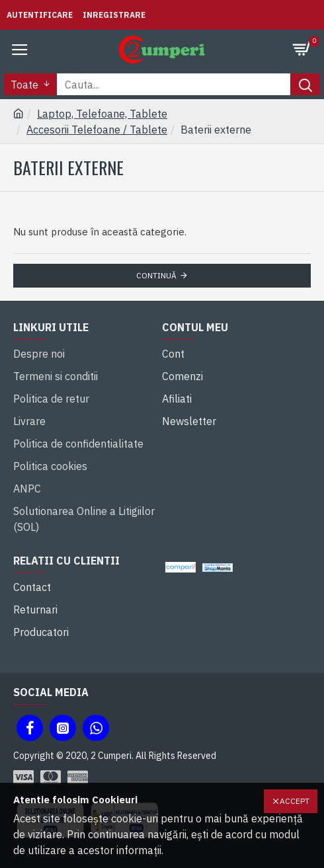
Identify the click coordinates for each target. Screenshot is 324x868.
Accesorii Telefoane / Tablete (97, 130)
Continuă (156, 275)
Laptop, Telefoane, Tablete (102, 114)
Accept (295, 801)
